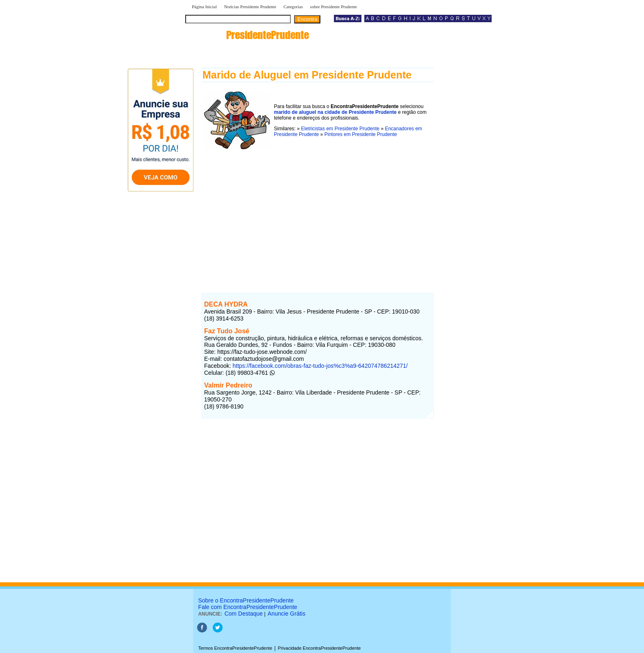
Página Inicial (204, 7)
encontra (249, 35)
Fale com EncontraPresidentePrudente (247, 607)
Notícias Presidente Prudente (250, 7)
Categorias (293, 7)
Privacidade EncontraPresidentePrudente (320, 648)
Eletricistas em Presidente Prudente (340, 129)
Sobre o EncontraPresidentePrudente (246, 600)
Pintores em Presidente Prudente (361, 134)
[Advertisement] (318, 209)
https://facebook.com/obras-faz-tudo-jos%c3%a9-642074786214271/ (320, 366)
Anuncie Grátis (287, 614)
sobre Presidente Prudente (333, 7)
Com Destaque (243, 614)
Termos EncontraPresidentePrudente (235, 648)
